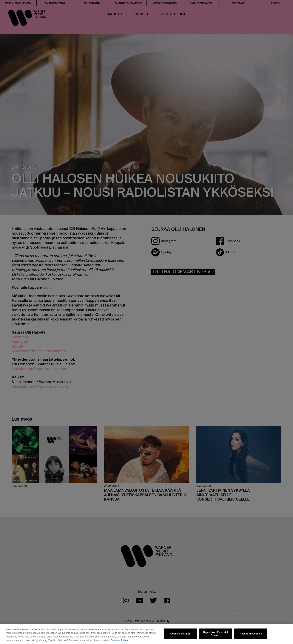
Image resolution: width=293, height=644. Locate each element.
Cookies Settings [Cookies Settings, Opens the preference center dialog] (181, 634)
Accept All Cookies (251, 634)
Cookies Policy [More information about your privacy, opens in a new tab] (119, 640)
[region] (146, 634)
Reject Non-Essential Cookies (216, 634)
